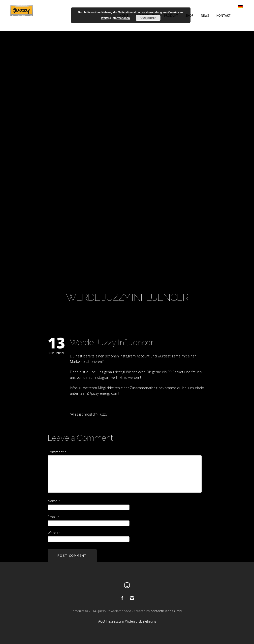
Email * (53, 517)
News (205, 16)
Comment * (57, 452)
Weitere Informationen (116, 18)
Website (54, 533)
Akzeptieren (148, 18)
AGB (102, 621)
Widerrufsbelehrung (141, 621)
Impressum (115, 621)
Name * (54, 501)
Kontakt (224, 16)
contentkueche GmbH (167, 611)
